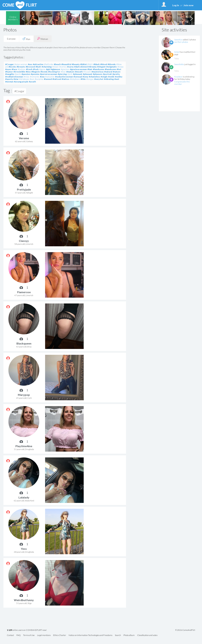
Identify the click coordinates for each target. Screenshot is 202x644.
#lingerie (36, 72)
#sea (42, 77)
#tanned (48, 79)
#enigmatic (112, 67)
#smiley (119, 77)
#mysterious (98, 72)
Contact (10, 635)
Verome (24, 138)
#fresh (29, 69)
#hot (119, 69)
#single (104, 77)
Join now (188, 5)
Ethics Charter (60, 635)
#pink (70, 74)
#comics (63, 67)
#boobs (12, 67)
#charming (47, 67)
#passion (26, 74)
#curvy (70, 67)
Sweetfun (178, 40)
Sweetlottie (179, 64)
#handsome (99, 69)
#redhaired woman (14, 77)
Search (118, 635)
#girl (48, 69)
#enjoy (120, 67)
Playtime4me (24, 446)
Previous (23, 18)
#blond (104, 64)
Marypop (24, 395)
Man (26, 39)
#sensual (78, 77)
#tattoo (66, 79)
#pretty (116, 74)
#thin (83, 79)
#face (14, 69)
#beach (57, 64)
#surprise (39, 79)
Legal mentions (44, 635)
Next (191, 18)
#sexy (85, 77)
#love (63, 72)
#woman (9, 82)
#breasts (21, 67)
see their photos (181, 42)
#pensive (35, 74)
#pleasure (98, 74)
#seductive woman (64, 77)
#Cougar (10, 64)
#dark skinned (81, 67)
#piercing (62, 74)
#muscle (87, 72)
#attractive (38, 64)
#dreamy (92, 67)
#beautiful (66, 64)
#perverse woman (49, 74)
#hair (90, 69)
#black (97, 64)
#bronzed (30, 67)
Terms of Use (29, 635)
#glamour (56, 69)
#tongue (90, 79)
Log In (176, 5)
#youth (32, 82)
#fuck (36, 69)
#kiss (28, 72)
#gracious (65, 69)
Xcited (177, 52)
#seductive (50, 77)
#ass (30, 64)
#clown (55, 67)
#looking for (54, 72)
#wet (117, 79)
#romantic (35, 77)
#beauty (76, 64)
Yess (24, 549)
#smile (111, 77)
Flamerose (24, 292)
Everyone (11, 39)
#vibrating (109, 79)
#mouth (79, 72)
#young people (21, 82)
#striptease (24, 79)
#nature (117, 72)
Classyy (24, 241)
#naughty (10, 74)
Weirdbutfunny (24, 600)
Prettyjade (24, 189)
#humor (9, 72)
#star (16, 79)
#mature (70, 72)
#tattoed (57, 79)
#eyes (8, 69)
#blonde (112, 64)
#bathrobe (49, 64)
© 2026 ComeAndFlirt (185, 630)
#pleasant (78, 74)
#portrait (107, 74)
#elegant (101, 67)
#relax (26, 77)
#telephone (75, 79)
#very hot (99, 79)
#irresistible (19, 72)
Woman (43, 39)
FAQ (19, 635)
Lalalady (24, 497)
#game (42, 69)
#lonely (44, 72)
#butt (38, 67)
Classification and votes (147, 635)
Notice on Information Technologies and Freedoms (90, 635)
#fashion (22, 69)
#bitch (90, 64)
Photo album (129, 635)
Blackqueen (24, 343)
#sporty (9, 79)
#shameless (94, 77)
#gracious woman (78, 69)
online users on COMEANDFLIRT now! (27, 630)
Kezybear (178, 77)
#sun (32, 79)
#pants (18, 74)
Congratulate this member (182, 83)
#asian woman (21, 64)
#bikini (83, 64)
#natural (108, 72)
